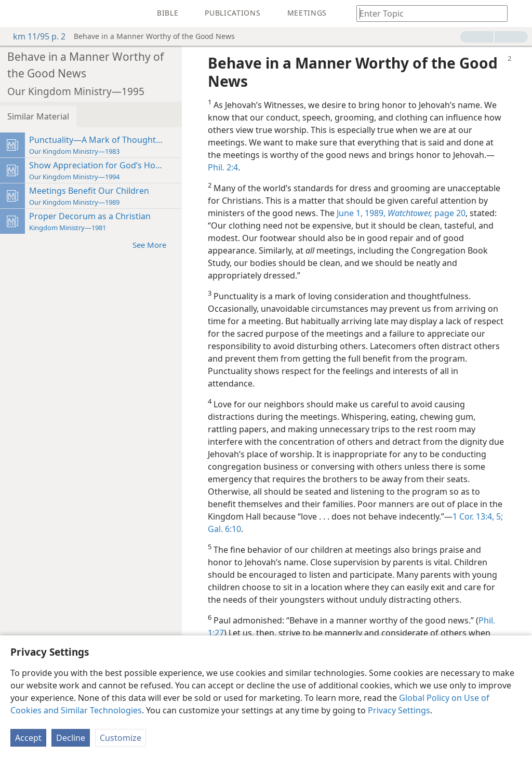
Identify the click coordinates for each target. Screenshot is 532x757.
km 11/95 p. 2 (34, 36)
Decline (71, 738)
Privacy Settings (399, 710)
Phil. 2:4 (223, 167)
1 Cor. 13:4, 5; (478, 516)
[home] (16, 14)
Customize (121, 738)
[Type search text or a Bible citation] (427, 13)
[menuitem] (16, 14)
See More (155, 244)
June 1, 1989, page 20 (401, 213)
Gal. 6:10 (224, 529)
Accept (28, 738)
